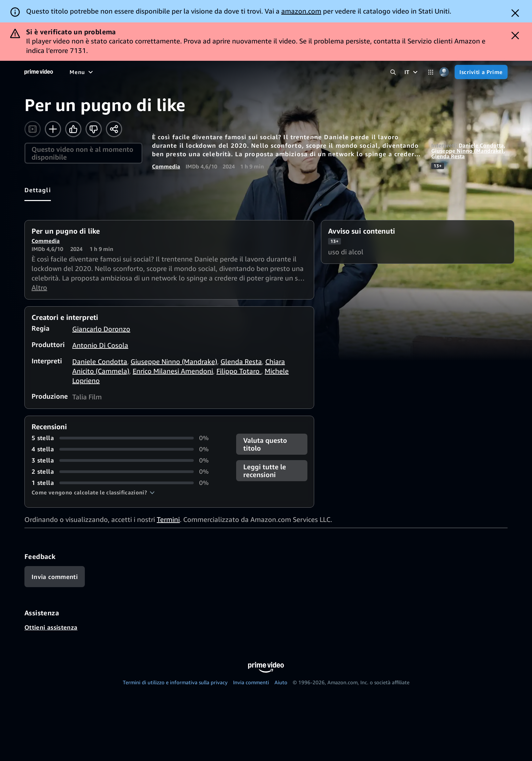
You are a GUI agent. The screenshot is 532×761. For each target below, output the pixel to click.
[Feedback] (55, 577)
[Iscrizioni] (340, 72)
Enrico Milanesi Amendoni (173, 371)
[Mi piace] (73, 129)
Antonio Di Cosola (100, 345)
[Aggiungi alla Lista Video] (53, 129)
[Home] (39, 72)
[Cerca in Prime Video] (393, 72)
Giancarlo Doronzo (101, 329)
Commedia (166, 166)
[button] (93, 492)
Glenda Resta (448, 156)
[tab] (38, 190)
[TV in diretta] (294, 72)
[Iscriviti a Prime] (481, 72)
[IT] (412, 72)
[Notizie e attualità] (242, 72)
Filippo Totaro (239, 371)
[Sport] (200, 72)
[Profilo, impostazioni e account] (444, 72)
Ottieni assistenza (51, 627)
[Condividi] (114, 129)
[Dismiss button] (515, 13)
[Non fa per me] (94, 129)
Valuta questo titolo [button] (265, 444)
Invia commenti (251, 682)
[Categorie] (431, 72)
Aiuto (281, 682)
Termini (168, 519)
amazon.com (301, 11)
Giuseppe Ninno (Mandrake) (467, 151)
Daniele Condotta (481, 145)
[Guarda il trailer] (33, 129)
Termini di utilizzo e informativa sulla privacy (175, 682)
